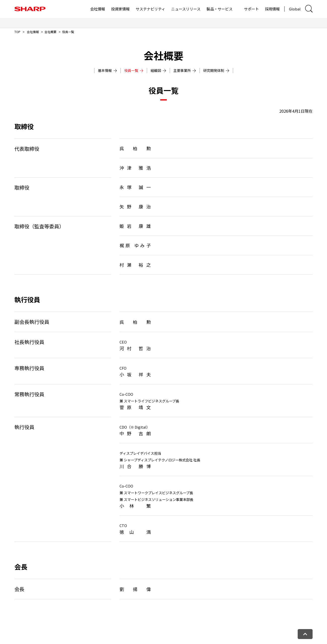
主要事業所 (185, 70)
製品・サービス (220, 9)
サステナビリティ (150, 9)
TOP (17, 32)
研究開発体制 (216, 70)
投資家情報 (120, 9)
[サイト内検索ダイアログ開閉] (309, 9)
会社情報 (98, 9)
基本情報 (107, 70)
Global (295, 9)
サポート (251, 9)
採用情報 (272, 9)
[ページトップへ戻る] (305, 634)
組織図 (158, 70)
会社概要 (50, 32)
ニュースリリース (186, 9)
